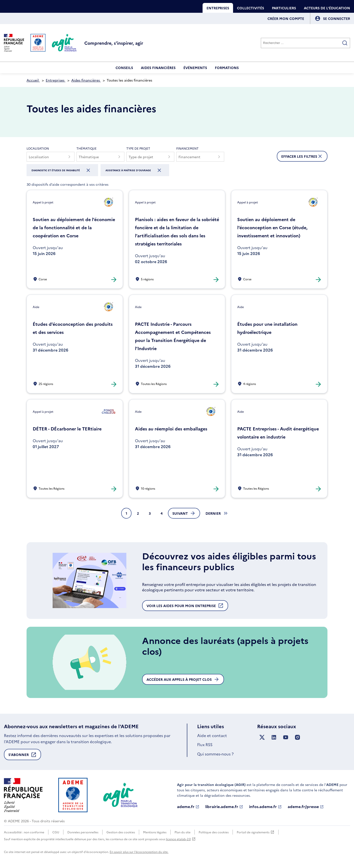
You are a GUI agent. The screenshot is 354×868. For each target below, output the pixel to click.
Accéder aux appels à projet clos (183, 679)
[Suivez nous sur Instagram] (297, 737)
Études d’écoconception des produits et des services (73, 328)
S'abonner (22, 756)
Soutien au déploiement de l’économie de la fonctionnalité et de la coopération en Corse (74, 227)
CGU (56, 832)
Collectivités (251, 8)
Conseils (124, 68)
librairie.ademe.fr (224, 807)
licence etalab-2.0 (181, 839)
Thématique (87, 148)
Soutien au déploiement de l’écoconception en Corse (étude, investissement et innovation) (272, 227)
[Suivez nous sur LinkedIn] (274, 737)
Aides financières (158, 68)
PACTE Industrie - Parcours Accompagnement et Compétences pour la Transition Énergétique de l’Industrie (173, 336)
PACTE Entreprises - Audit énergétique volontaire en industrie (278, 433)
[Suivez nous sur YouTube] (286, 737)
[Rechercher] (305, 43)
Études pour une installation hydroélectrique (267, 328)
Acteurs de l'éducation (327, 8)
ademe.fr (188, 807)
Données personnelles (83, 832)
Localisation (38, 148)
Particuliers (284, 8)
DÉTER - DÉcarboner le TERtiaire (67, 429)
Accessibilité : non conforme (24, 832)
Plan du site (183, 832)
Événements (195, 68)
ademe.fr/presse (306, 807)
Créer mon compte (286, 18)
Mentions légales (155, 832)
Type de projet (138, 148)
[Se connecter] (337, 18)
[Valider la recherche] (345, 43)
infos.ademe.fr (265, 807)
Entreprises (218, 8)
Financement (187, 148)
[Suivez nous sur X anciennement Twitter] (262, 737)
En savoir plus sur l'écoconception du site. (139, 852)
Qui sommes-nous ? (215, 754)
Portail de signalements (256, 832)
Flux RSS (205, 744)
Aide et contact (212, 735)
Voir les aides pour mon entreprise (185, 607)
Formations (227, 68)
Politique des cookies (214, 832)
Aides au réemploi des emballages (171, 429)
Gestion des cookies (121, 832)
